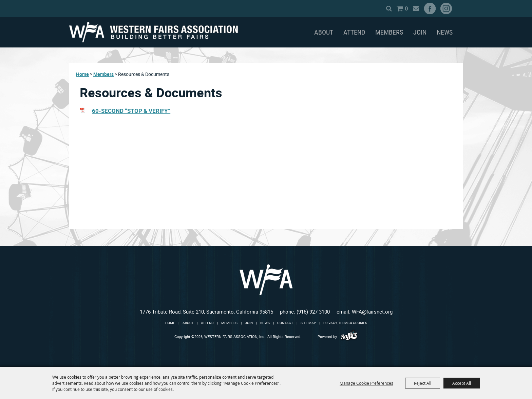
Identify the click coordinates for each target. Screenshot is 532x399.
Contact (285, 323)
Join (420, 32)
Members (389, 32)
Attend (354, 32)
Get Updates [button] (416, 8)
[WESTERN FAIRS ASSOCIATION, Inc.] (154, 32)
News (445, 32)
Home (82, 74)
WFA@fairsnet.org (372, 312)
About (324, 32)
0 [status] (406, 8)
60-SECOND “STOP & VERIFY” (131, 111)
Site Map (308, 323)
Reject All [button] (423, 383)
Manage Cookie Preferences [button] (366, 383)
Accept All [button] (462, 383)
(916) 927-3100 (313, 312)
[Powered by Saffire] (349, 336)
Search (389, 8)
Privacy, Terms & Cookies (345, 323)
